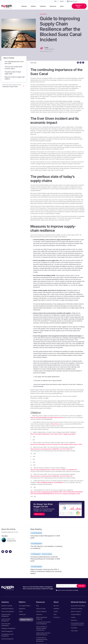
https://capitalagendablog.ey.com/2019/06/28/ (50, 483)
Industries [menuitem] (43, 6)
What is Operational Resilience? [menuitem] (42, 596)
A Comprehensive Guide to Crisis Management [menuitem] (44, 600)
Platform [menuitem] (33, 6)
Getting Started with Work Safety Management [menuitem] (43, 611)
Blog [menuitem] (37, 583)
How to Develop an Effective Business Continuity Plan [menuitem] (42, 606)
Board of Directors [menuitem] (76, 589)
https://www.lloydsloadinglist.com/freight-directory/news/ (47, 417)
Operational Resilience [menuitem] (7, 586)
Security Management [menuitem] (7, 616)
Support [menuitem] (62, 1)
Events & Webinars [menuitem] (41, 589)
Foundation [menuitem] (74, 605)
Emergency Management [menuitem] (8, 606)
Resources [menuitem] (53, 6)
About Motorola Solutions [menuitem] (78, 583)
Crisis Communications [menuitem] (8, 589)
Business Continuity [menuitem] (7, 583)
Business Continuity (47, 544)
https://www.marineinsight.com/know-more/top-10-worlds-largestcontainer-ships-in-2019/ (56, 444)
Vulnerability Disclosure (80, 640)
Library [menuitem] (21, 589)
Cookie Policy (67, 640)
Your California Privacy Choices (64, 642)
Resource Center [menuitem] (41, 586)
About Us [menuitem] (56, 583)
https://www (55, 424)
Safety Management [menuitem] (7, 609)
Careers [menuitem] (56, 589)
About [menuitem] (62, 6)
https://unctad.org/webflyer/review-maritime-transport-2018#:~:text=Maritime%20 (54, 470)
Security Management (36, 533)
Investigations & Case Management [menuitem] (7, 612)
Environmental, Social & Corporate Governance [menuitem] (77, 601)
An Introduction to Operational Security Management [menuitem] (42, 617)
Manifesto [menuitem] (56, 586)
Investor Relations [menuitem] (76, 592)
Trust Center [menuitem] (74, 608)
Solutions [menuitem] (24, 6)
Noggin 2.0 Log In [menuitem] (73, 1)
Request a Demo (78, 6)
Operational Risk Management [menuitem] (6, 593)
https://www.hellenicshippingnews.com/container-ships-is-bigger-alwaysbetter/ (53, 434)
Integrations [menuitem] (22, 586)
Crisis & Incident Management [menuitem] (6, 597)
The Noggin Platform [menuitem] (25, 583)
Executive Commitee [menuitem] (77, 586)
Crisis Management (36, 544)
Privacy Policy (56, 640)
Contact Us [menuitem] (57, 595)
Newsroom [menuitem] (39, 592)
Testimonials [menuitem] (22, 592)
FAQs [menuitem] (55, 1)
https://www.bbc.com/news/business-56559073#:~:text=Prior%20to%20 (51, 449)
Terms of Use (80, 642)
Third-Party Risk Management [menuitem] (6, 602)
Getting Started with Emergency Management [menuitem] (43, 622)
